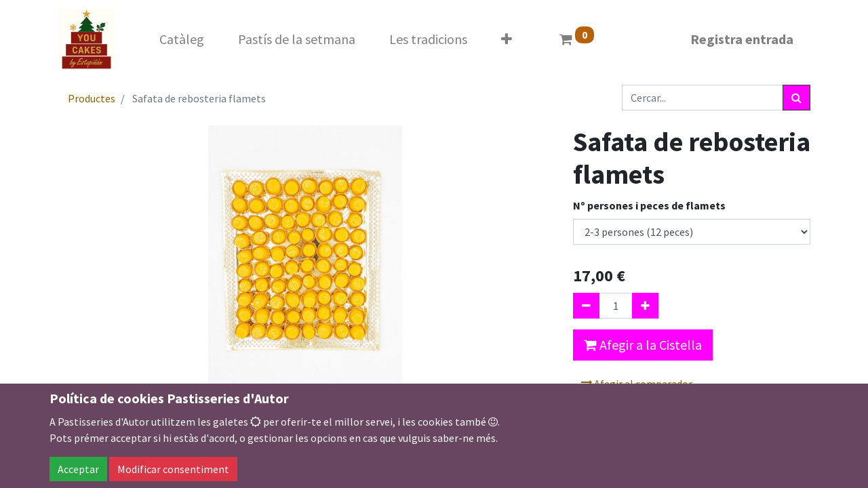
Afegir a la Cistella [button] (643, 345)
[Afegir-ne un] (645, 306)
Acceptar (78, 469)
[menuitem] (182, 39)
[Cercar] (796, 98)
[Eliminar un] (586, 306)
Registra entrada (742, 39)
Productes (92, 98)
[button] (507, 39)
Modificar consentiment (173, 469)
